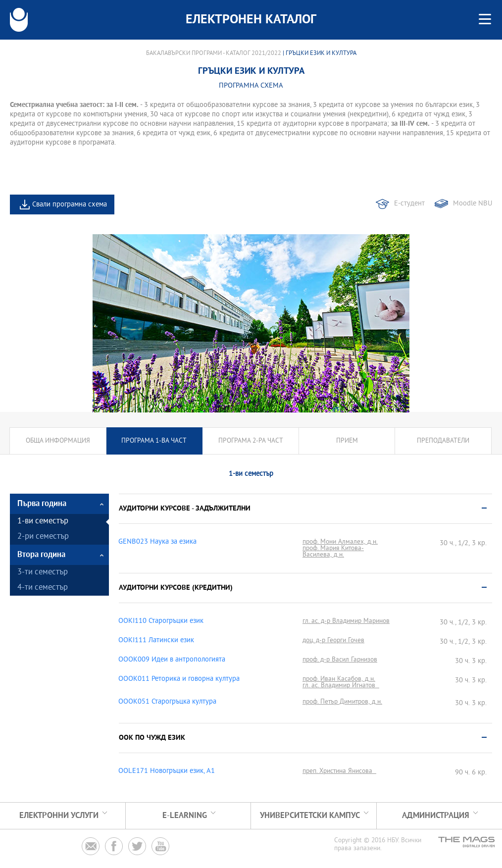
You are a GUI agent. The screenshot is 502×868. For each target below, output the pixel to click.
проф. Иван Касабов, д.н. (339, 679)
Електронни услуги (59, 816)
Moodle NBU (473, 204)
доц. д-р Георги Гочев (333, 640)
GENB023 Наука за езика (157, 542)
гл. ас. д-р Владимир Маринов (346, 621)
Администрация (436, 816)
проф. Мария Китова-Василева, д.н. (333, 552)
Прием (347, 441)
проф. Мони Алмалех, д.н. (340, 542)
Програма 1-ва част (154, 441)
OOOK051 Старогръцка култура (167, 702)
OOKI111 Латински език (156, 641)
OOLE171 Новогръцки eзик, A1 (167, 771)
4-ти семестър (43, 588)
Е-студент (409, 204)
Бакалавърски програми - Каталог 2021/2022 (214, 53)
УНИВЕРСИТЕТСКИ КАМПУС (310, 816)
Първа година (42, 504)
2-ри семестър (43, 537)
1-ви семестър (43, 522)
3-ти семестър (43, 573)
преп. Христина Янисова (339, 771)
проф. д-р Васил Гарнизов (340, 660)
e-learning (185, 816)
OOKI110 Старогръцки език (161, 621)
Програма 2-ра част (251, 441)
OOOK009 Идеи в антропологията (172, 660)
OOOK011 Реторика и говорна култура (179, 679)
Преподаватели (443, 441)
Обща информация (58, 441)
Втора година (41, 555)
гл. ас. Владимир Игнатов (341, 686)
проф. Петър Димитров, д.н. (342, 702)
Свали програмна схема (70, 205)
